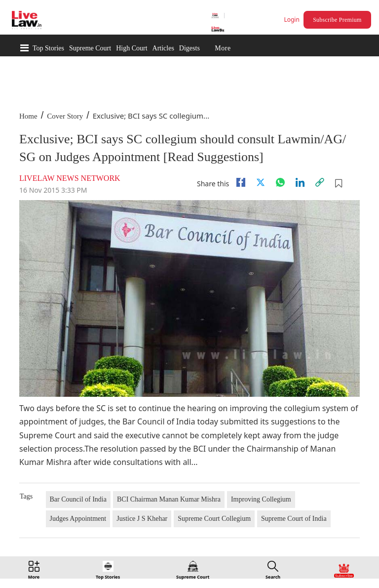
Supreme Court (90, 48)
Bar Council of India (78, 499)
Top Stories (48, 48)
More (223, 48)
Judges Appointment (78, 519)
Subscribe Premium (337, 20)
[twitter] (261, 182)
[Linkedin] (300, 182)
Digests (189, 48)
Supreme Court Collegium (214, 519)
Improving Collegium (261, 499)
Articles (163, 48)
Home (28, 116)
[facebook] (241, 182)
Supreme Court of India (294, 519)
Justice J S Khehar (142, 519)
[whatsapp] (280, 182)
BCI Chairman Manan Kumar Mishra (169, 499)
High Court (132, 48)
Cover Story (65, 116)
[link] (320, 182)
